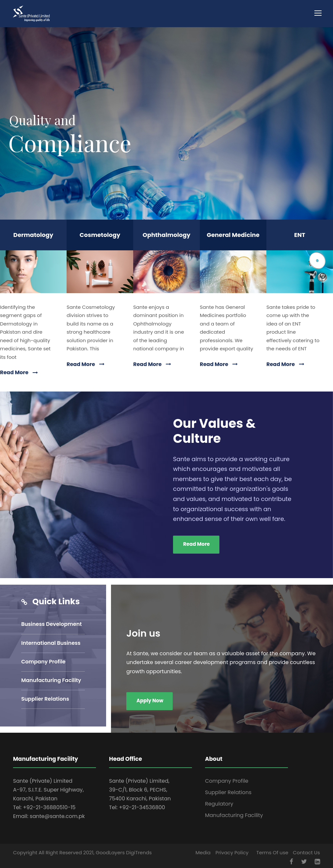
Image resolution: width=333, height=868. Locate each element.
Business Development (51, 624)
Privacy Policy (232, 852)
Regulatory (219, 804)
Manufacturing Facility (51, 680)
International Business (51, 643)
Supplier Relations (45, 699)
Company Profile (43, 662)
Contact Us (306, 852)
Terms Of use (272, 852)
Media (203, 852)
